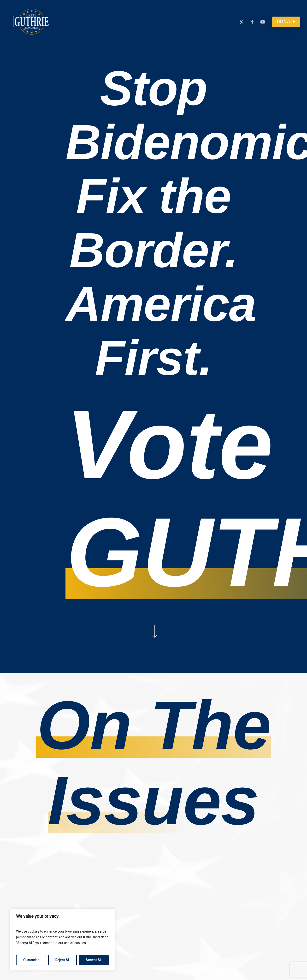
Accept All (94, 960)
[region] (62, 940)
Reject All (62, 960)
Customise (31, 960)
